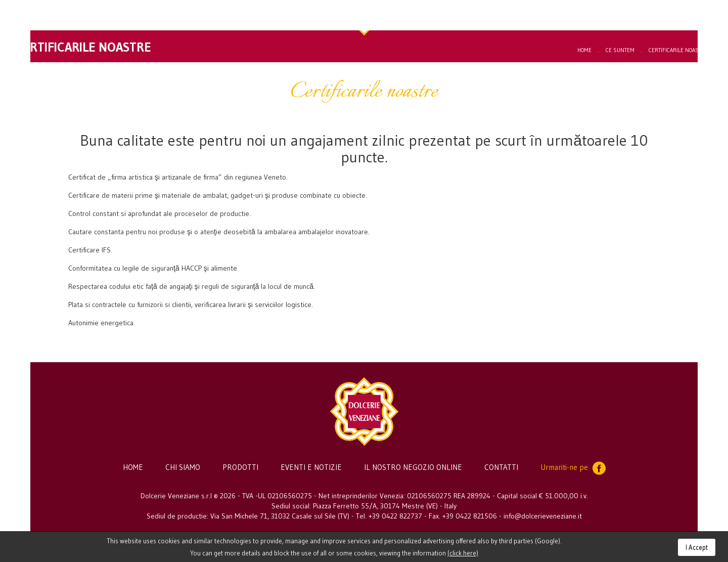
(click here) (463, 553)
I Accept (697, 547)
